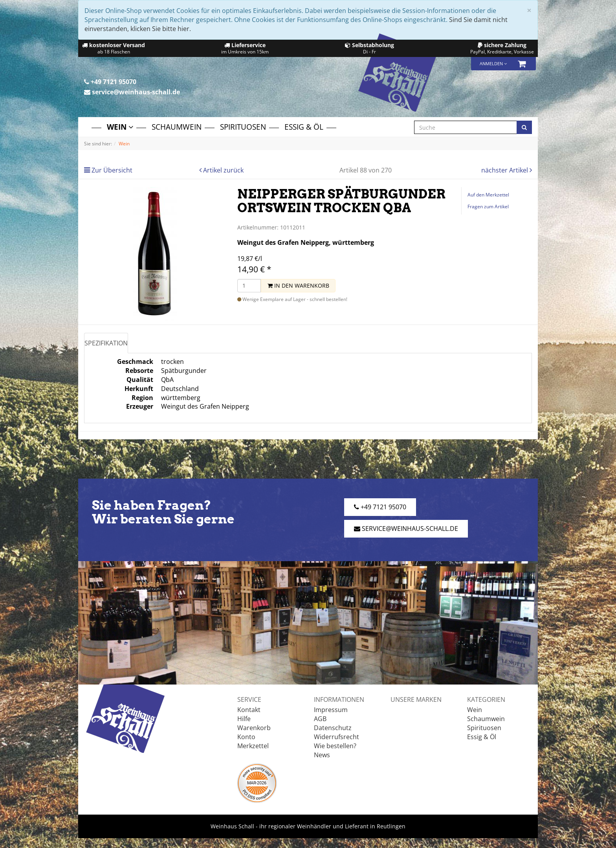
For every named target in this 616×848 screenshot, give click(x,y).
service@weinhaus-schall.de (132, 92)
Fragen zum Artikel (488, 206)
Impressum (331, 710)
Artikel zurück (223, 170)
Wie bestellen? (335, 746)
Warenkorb (254, 728)
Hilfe (244, 719)
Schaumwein (177, 127)
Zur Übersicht (112, 170)
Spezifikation (106, 343)
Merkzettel (253, 746)
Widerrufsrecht (336, 737)
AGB (320, 719)
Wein (120, 127)
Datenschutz (333, 728)
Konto (246, 737)
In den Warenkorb (298, 285)
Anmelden (493, 63)
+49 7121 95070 (110, 82)
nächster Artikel (505, 170)
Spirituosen (243, 127)
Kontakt (249, 710)
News (322, 755)
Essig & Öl (304, 127)
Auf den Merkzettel (488, 195)
